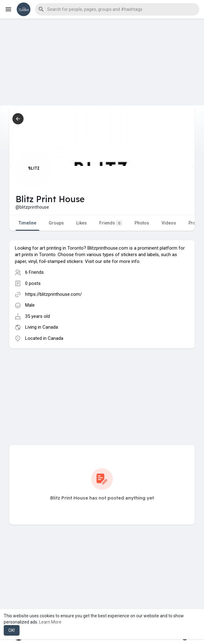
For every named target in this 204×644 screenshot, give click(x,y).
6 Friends (34, 272)
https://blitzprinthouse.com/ (53, 294)
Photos (142, 223)
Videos (169, 223)
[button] (117, 9)
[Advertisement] (102, 62)
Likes (82, 223)
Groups (56, 223)
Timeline (27, 223)
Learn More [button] (50, 622)
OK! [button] (12, 630)
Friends (111, 223)
